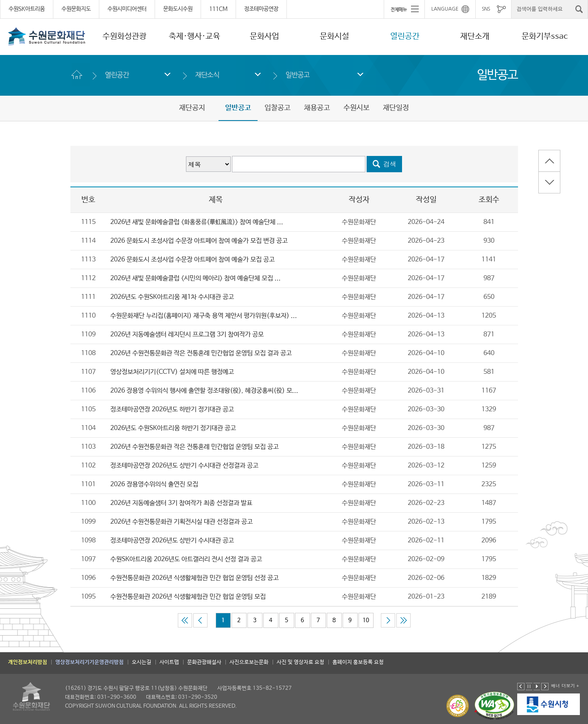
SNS (486, 9)
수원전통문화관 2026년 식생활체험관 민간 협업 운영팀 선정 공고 (195, 578)
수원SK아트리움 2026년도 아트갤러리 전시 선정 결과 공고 (186, 559)
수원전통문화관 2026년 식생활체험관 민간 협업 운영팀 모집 (188, 597)
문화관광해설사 (204, 662)
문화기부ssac (545, 36)
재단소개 (475, 36)
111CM (218, 9)
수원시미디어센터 (127, 9)
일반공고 (298, 75)
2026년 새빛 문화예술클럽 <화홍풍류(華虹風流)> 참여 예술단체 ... (197, 222)
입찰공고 (278, 108)
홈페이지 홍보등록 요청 (358, 662)
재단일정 (396, 108)
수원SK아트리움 (27, 9)
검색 (390, 164)
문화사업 (264, 36)
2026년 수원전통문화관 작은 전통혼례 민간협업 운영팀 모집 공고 (195, 447)
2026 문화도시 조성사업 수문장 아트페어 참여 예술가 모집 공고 (192, 260)
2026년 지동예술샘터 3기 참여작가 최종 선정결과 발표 (181, 503)
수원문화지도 (76, 9)
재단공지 (192, 108)
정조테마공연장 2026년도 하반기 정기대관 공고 (172, 409)
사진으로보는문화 (249, 662)
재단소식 (207, 75)
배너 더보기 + (565, 686)
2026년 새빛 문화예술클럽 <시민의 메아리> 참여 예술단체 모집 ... (196, 278)
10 (366, 620)
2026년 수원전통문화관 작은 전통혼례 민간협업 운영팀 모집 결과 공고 (201, 353)
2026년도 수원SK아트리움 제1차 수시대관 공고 (172, 297)
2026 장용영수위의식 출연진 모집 (154, 484)
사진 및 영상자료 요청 (301, 662)
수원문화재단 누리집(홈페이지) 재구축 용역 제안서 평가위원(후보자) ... (204, 316)
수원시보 (356, 108)
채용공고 (317, 108)
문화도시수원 (178, 9)
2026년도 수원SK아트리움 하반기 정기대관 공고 (173, 428)
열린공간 (405, 36)
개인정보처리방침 (28, 662)
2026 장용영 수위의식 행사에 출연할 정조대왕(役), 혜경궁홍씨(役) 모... (204, 391)
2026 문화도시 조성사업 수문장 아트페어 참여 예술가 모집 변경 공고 (199, 241)
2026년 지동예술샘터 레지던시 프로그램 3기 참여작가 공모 (187, 335)
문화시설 (334, 36)
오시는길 (142, 662)
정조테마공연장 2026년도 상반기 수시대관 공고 (172, 541)
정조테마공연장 (261, 9)
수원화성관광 (125, 36)
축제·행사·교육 (195, 36)
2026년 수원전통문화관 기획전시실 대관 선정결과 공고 (181, 522)
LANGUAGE (445, 9)
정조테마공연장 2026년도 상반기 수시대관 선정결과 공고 (184, 466)
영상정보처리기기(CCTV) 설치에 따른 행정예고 (172, 372)
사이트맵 (169, 662)
